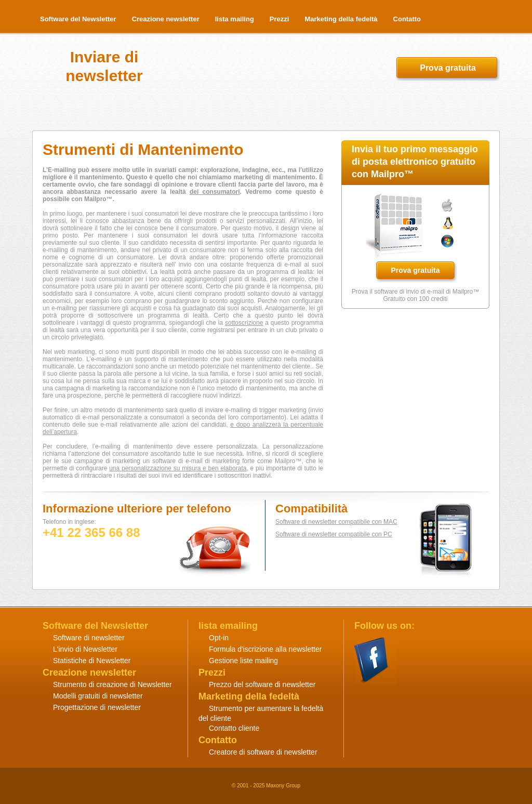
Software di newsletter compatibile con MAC (336, 522)
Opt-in (219, 638)
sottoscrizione (244, 323)
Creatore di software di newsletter (263, 752)
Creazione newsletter (166, 19)
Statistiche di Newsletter (92, 661)
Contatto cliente (234, 728)
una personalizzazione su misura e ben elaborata (178, 468)
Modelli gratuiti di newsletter (98, 696)
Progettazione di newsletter (97, 707)
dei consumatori (215, 192)
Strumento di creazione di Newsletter (112, 684)
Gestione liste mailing (243, 661)
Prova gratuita (448, 68)
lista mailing (235, 19)
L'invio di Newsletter (85, 649)
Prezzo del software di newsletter (262, 684)
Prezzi (280, 19)
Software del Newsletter (78, 19)
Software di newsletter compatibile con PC (334, 534)
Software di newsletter (89, 638)
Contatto (407, 19)
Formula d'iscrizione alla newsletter (265, 649)
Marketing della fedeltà (341, 19)
